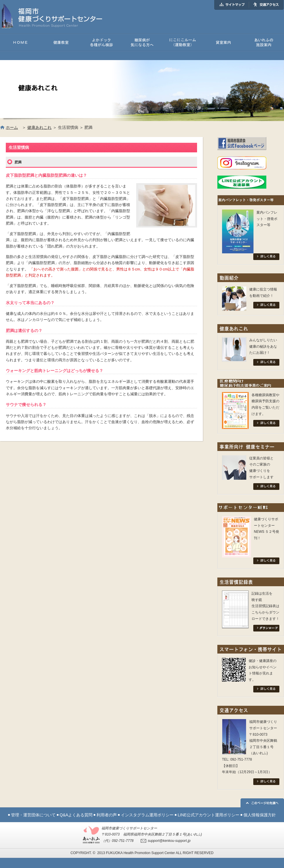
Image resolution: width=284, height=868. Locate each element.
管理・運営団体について (33, 815)
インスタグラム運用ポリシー (147, 815)
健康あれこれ (39, 127)
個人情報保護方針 (260, 815)
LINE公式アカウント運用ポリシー (209, 815)
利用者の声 (107, 815)
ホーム (12, 127)
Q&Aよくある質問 (76, 815)
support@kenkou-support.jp (169, 841)
